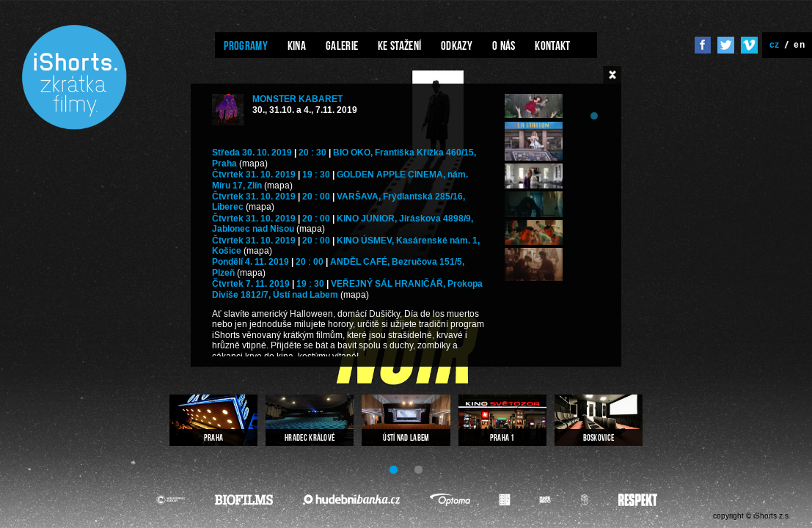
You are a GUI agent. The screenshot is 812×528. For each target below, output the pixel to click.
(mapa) (253, 164)
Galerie (342, 45)
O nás (504, 45)
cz (775, 44)
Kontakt (552, 45)
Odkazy (457, 45)
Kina (297, 45)
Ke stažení (399, 45)
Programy (245, 45)
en (799, 44)
